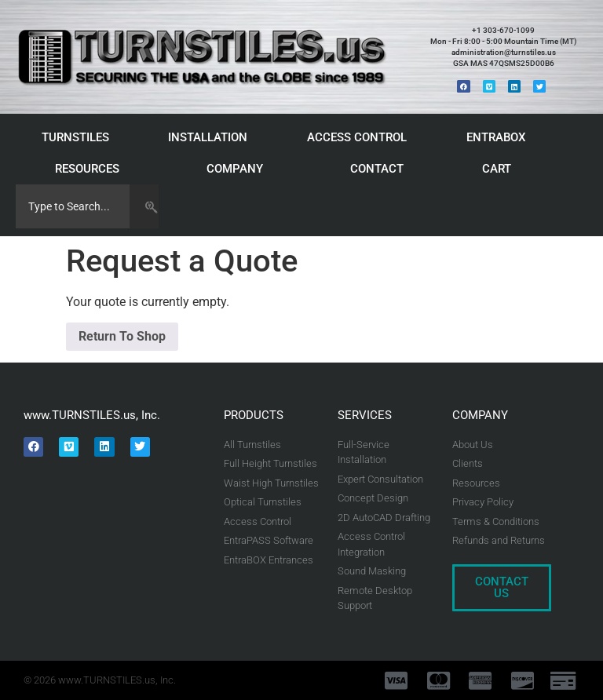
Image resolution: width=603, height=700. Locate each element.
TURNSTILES (79, 137)
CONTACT (377, 169)
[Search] (144, 206)
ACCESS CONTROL (361, 137)
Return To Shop (122, 336)
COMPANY (239, 169)
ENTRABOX (500, 137)
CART (501, 169)
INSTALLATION (212, 137)
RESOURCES (91, 169)
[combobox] (73, 206)
